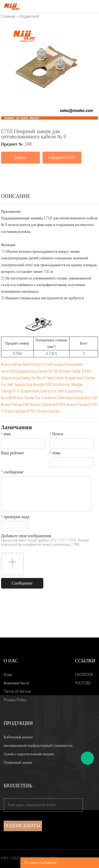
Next (91, 71)
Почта (56, 435)
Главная (8, 16)
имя (6, 435)
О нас (8, 675)
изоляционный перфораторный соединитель (38, 746)
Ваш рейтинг (13, 454)
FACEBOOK (84, 675)
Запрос (20, 157)
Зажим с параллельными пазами (29, 754)
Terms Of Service (17, 692)
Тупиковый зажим (18, 763)
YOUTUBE (83, 683)
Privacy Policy (15, 700)
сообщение (12, 473)
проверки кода (15, 517)
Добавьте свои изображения (45, 541)
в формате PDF (62, 157)
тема (55, 454)
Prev (8, 71)
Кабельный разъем (18, 737)
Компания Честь (16, 683)
